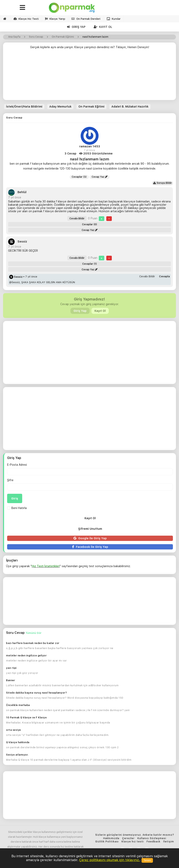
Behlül (17, 192)
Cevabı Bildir (77, 219)
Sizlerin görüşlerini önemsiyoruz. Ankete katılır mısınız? (135, 835)
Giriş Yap (76, 27)
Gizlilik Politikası (107, 842)
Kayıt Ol (103, 27)
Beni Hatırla (17, 508)
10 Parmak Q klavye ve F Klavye (26, 718)
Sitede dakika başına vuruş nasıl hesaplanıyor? (36, 693)
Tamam (147, 860)
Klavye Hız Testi (26, 19)
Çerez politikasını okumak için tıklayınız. (109, 860)
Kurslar (114, 19)
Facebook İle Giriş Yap (90, 547)
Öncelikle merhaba (18, 705)
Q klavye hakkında (18, 742)
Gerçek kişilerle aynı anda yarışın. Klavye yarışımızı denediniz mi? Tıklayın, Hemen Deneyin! (90, 47)
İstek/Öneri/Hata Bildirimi (24, 107)
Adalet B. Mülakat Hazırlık (130, 107)
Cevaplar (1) (90, 264)
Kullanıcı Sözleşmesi (152, 838)
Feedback (154, 842)
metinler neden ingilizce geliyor (26, 656)
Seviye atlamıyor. (17, 755)
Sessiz (18, 241)
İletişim (169, 842)
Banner (11, 680)
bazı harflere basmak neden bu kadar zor (33, 643)
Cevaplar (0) (90, 224)
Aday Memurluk (60, 107)
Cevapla (164, 276)
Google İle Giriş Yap (90, 538)
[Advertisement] (89, 76)
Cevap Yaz (100, 177)
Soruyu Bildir (163, 183)
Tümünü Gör (33, 633)
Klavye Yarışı (55, 19)
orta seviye (14, 730)
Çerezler (128, 838)
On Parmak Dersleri (86, 19)
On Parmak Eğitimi (91, 107)
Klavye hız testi (133, 842)
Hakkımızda (111, 838)
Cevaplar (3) (79, 177)
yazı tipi (11, 668)
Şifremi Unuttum (90, 529)
